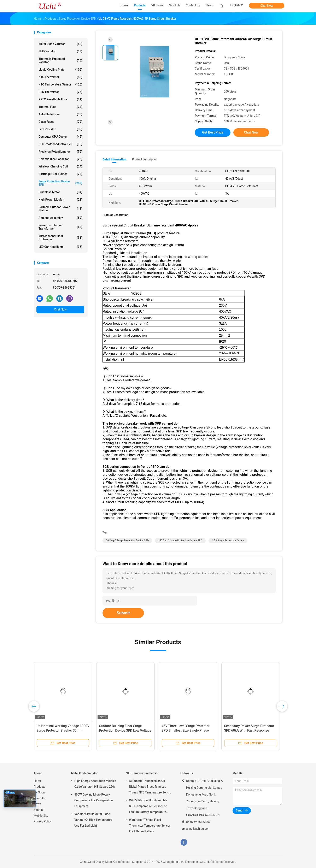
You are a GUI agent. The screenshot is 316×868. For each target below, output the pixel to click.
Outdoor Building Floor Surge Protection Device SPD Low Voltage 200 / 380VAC (142, 730)
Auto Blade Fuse (60, 114)
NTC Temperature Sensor (60, 84)
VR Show (40, 792)
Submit (123, 613)
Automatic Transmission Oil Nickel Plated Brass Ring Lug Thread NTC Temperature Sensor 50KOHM (150, 787)
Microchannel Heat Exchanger (60, 238)
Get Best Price (213, 132)
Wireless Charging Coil (60, 166)
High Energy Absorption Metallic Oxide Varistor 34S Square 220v (95, 784)
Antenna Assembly (60, 218)
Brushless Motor (60, 192)
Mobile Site (41, 816)
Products (40, 787)
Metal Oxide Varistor (60, 44)
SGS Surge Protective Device (228, 541)
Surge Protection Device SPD (60, 183)
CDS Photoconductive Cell (60, 144)
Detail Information (114, 159)
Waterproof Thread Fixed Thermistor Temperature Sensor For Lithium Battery (150, 826)
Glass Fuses (60, 122)
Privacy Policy (43, 821)
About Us (40, 798)
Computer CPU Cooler (60, 137)
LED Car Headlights (60, 247)
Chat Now (267, 6)
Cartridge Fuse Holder (60, 174)
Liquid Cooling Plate (60, 70)
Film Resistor (60, 129)
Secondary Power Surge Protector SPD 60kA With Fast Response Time (265, 730)
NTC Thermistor (60, 77)
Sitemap (39, 810)
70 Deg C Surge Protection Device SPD (127, 541)
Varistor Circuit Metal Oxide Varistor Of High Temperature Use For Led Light (93, 820)
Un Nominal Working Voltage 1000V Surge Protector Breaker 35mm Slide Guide (79, 730)
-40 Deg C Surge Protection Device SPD (180, 541)
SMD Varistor (60, 51)
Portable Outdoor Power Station (60, 209)
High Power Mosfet (60, 200)
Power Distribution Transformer (60, 227)
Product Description (145, 159)
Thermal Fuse (60, 107)
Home (38, 781)
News (37, 804)
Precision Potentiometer (60, 152)
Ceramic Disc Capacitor (60, 159)
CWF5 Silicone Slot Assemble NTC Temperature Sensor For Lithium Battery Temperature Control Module (148, 807)
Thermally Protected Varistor (60, 60)
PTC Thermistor (60, 92)
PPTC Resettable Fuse (60, 99)
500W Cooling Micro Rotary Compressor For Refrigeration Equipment (94, 800)
